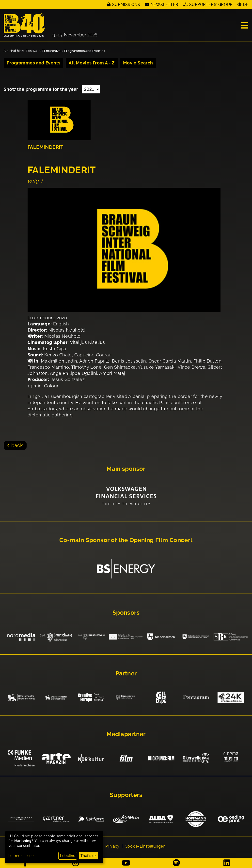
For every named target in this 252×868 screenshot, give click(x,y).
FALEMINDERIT (46, 147)
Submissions (126, 5)
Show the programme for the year (41, 89)
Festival (32, 51)
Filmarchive (51, 51)
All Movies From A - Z (92, 63)
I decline (68, 856)
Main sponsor (126, 469)
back (17, 445)
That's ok (89, 856)
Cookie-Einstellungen (145, 846)
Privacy (112, 846)
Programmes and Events (84, 51)
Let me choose (21, 856)
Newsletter (165, 5)
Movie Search (138, 63)
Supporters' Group (211, 5)
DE (246, 5)
